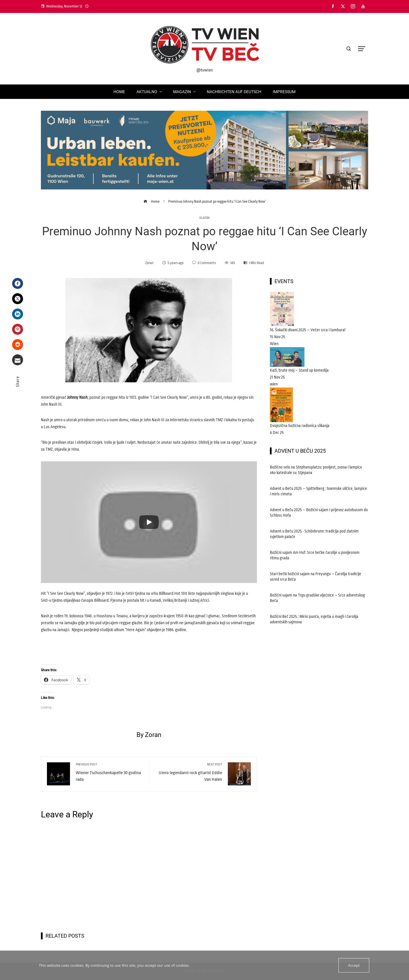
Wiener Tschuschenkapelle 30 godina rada (109, 772)
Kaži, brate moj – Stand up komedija (299, 370)
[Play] (149, 522)
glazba (204, 218)
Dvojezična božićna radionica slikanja (300, 426)
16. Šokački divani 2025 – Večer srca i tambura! (308, 330)
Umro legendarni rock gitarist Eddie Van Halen (189, 772)
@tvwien (205, 70)
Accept (354, 965)
